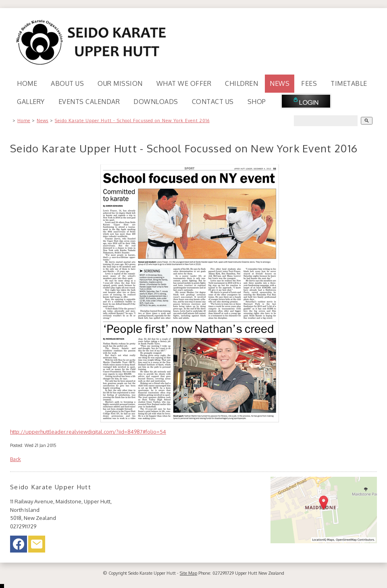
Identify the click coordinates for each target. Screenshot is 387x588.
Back (16, 459)
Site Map (188, 573)
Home (27, 83)
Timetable (349, 83)
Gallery (31, 102)
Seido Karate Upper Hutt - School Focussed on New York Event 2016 (132, 121)
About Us (67, 83)
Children (241, 83)
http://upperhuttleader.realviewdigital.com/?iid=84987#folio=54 (88, 432)
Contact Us (213, 102)
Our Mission (120, 83)
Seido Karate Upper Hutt (152, 573)
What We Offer (184, 83)
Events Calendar (89, 102)
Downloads (156, 102)
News (280, 83)
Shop (257, 102)
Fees (309, 83)
